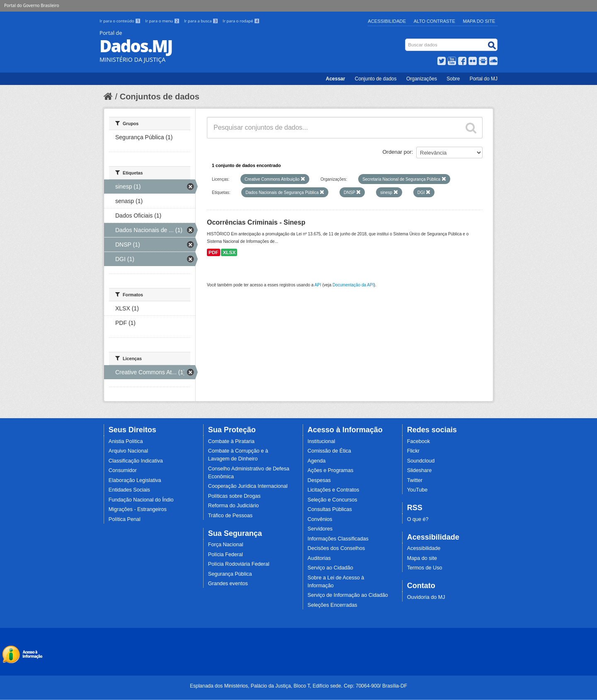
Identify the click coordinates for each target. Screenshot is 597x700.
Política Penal (125, 519)
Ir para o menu (163, 21)
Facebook (419, 441)
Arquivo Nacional (128, 451)
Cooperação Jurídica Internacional (248, 486)
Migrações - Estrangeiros (138, 509)
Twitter (415, 480)
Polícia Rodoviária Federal (239, 564)
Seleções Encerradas (332, 605)
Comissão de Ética (329, 451)
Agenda (317, 461)
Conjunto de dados (376, 79)
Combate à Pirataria (231, 441)
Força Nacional (226, 545)
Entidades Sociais (129, 490)
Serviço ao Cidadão (330, 568)
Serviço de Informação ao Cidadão (348, 595)
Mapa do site (422, 558)
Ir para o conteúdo (121, 21)
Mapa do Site (479, 21)
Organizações (422, 79)
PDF (214, 252)
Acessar (336, 79)
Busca (406, 40)
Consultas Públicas (330, 509)
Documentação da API (353, 285)
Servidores (320, 529)
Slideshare (420, 470)
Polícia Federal (226, 555)
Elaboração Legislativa (135, 480)
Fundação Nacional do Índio (141, 500)
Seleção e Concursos (332, 500)
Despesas (319, 480)
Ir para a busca (202, 21)
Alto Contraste (434, 21)
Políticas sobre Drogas (234, 496)
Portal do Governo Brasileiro (32, 5)
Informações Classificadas (338, 539)
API (318, 285)
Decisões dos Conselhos (336, 548)
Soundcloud (421, 461)
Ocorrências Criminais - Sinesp (256, 222)
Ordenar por (397, 152)
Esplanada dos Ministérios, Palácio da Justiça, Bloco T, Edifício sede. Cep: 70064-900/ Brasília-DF (298, 686)
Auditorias (319, 558)
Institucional (322, 441)
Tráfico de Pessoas (230, 516)
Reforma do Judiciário (234, 506)
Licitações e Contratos (334, 490)
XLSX (229, 252)
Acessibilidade (387, 21)
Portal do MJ (484, 79)
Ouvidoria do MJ (426, 597)
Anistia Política (126, 441)
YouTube (417, 490)
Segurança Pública (230, 574)
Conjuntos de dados (160, 97)
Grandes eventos (228, 584)
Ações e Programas (331, 470)
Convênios (320, 519)
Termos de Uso (425, 568)
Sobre (453, 79)
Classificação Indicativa (136, 461)
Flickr (413, 451)
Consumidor (123, 470)
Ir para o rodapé (241, 21)
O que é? (418, 519)
